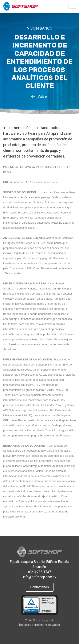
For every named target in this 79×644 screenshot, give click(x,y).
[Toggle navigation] (72, 6)
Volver (43, 96)
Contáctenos (40, 587)
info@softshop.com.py (40, 577)
